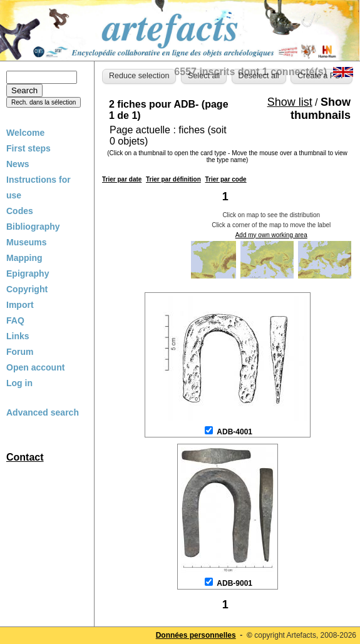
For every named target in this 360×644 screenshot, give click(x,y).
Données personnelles (196, 635)
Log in (19, 383)
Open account (35, 367)
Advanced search (43, 412)
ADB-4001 (234, 432)
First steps (28, 148)
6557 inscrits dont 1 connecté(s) (250, 72)
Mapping (24, 258)
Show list (290, 102)
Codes (20, 211)
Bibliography (33, 227)
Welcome (25, 133)
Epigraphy (28, 273)
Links (18, 336)
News (18, 164)
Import (20, 305)
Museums (27, 242)
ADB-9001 (234, 583)
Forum (20, 352)
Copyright (27, 289)
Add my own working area (271, 235)
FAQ (15, 320)
